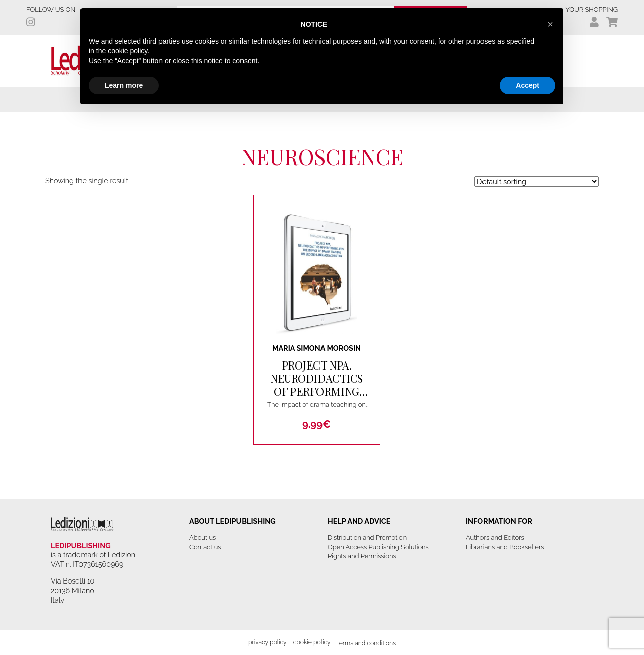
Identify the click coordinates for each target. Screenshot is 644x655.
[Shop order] (537, 181)
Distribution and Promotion (367, 537)
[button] (550, 24)
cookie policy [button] (128, 51)
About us (203, 537)
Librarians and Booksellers (505, 547)
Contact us (205, 547)
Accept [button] (528, 85)
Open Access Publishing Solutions (378, 547)
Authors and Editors (495, 537)
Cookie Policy (312, 642)
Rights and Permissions (362, 556)
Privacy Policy (267, 642)
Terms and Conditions (367, 643)
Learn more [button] (124, 85)
